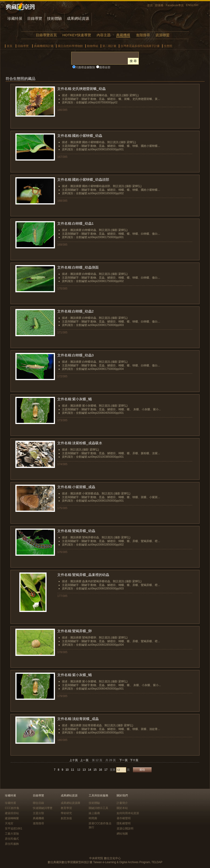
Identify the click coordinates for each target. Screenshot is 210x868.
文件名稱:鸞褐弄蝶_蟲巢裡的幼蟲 (83, 575)
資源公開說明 (125, 829)
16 (100, 770)
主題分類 (38, 813)
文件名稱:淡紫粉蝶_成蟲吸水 (80, 443)
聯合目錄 (38, 803)
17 (106, 770)
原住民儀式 (12, 839)
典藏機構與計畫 (44, 46)
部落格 (159, 5)
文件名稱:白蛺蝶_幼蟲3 (75, 355)
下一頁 (123, 760)
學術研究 (66, 813)
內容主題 (104, 35)
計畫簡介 (122, 803)
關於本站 (122, 808)
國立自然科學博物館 (70, 46)
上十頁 (74, 760)
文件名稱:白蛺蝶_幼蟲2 (75, 311)
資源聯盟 (163, 35)
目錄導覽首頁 (46, 35)
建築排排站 (12, 813)
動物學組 (93, 46)
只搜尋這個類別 (85, 67)
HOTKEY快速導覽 (77, 35)
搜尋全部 (105, 67)
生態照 (168, 46)
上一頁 (84, 760)
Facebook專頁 (175, 5)
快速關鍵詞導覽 (43, 808)
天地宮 (9, 823)
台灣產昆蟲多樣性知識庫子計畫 (140, 46)
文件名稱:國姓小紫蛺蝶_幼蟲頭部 (83, 179)
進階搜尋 (143, 35)
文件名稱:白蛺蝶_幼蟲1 (75, 223)
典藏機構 (123, 35)
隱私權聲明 (124, 823)
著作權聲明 (124, 818)
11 (73, 770)
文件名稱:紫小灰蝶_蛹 (75, 399)
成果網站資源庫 (71, 803)
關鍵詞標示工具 (98, 808)
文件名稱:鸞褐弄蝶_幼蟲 (76, 531)
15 (95, 770)
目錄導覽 (35, 18)
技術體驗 (54, 18)
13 (84, 770)
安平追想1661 (14, 829)
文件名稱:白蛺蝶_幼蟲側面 (78, 267)
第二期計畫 (109, 46)
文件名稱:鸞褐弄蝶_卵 (75, 631)
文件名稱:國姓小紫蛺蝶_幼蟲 (80, 136)
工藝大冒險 (12, 834)
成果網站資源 (78, 18)
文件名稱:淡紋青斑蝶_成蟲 (78, 719)
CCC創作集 (12, 808)
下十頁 (134, 760)
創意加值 (66, 818)
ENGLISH (192, 5)
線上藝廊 (94, 813)
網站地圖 (122, 834)
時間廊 (93, 818)
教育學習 (66, 808)
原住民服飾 (12, 844)
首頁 (150, 5)
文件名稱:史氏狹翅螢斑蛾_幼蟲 (81, 89)
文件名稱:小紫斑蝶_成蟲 (76, 487)
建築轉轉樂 (12, 818)
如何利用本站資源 (128, 813)
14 (90, 770)
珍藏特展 (15, 18)
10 (67, 770)
